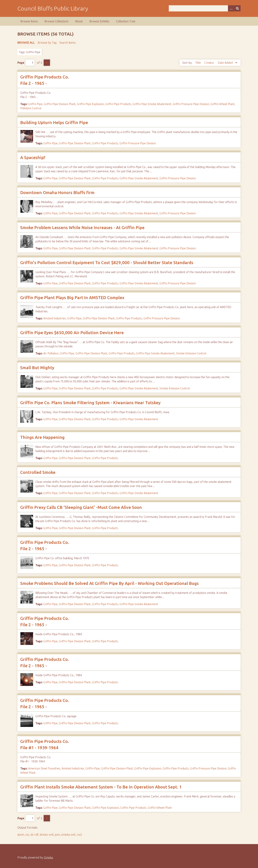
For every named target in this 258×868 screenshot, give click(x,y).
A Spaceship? (33, 158)
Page (26, 63)
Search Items (67, 43)
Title (198, 63)
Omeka (48, 857)
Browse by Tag (47, 43)
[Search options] (231, 8)
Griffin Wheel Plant (222, 104)
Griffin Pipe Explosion (90, 104)
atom (21, 835)
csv (27, 835)
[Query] (205, 8)
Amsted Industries (55, 318)
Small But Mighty (37, 368)
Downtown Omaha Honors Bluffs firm (57, 193)
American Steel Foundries (44, 768)
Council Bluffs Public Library (53, 8)
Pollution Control (31, 108)
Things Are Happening (42, 437)
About (79, 21)
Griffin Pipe (35, 104)
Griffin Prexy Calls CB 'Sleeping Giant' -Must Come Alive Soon (81, 507)
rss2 (79, 835)
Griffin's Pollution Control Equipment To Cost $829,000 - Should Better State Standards (107, 263)
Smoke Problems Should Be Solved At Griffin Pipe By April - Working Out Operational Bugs (109, 583)
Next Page (47, 63)
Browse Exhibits (99, 21)
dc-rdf (34, 835)
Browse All (26, 43)
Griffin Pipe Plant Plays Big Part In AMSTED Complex (72, 298)
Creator (210, 63)
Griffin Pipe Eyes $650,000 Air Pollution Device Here (72, 333)
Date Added (226, 63)
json (57, 835)
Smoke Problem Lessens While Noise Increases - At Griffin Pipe (82, 228)
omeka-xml (68, 835)
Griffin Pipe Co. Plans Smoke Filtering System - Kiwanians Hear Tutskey (90, 403)
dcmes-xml (47, 835)
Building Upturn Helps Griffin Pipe (54, 123)
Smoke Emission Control (191, 353)
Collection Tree (126, 21)
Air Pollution (51, 353)
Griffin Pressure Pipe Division (191, 104)
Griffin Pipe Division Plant (60, 104)
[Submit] (237, 8)
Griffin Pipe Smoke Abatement (152, 104)
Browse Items (29, 21)
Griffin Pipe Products (118, 104)
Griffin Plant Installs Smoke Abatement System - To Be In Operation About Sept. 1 (101, 787)
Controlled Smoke (38, 472)
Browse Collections (56, 21)
